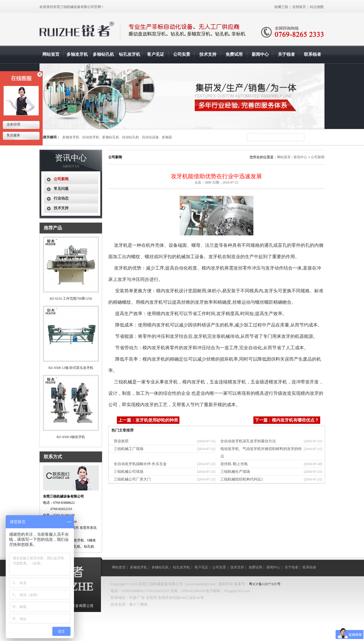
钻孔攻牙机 (130, 54)
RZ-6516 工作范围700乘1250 (71, 299)
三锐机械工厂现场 (129, 449)
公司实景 (182, 54)
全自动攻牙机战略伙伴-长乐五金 (140, 464)
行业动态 (61, 198)
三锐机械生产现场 (235, 471)
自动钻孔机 (131, 137)
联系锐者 (313, 54)
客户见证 (156, 54)
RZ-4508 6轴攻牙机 (71, 437)
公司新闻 (318, 157)
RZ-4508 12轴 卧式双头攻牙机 (71, 368)
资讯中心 (300, 157)
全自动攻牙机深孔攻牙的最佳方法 (248, 441)
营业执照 (121, 441)
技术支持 (208, 54)
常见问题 (61, 189)
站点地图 (317, 7)
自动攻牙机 (91, 137)
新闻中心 (260, 54)
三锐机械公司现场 (129, 471)
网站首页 (51, 54)
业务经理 (13, 124)
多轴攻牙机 (77, 54)
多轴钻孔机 (103, 54)
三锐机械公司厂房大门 (132, 479)
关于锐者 (286, 54)
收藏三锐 (281, 7)
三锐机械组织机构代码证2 (242, 479)
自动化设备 (150, 137)
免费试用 (234, 54)
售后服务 (13, 135)
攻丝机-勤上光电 (234, 464)
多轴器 (167, 137)
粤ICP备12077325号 (265, 584)
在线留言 (299, 7)
